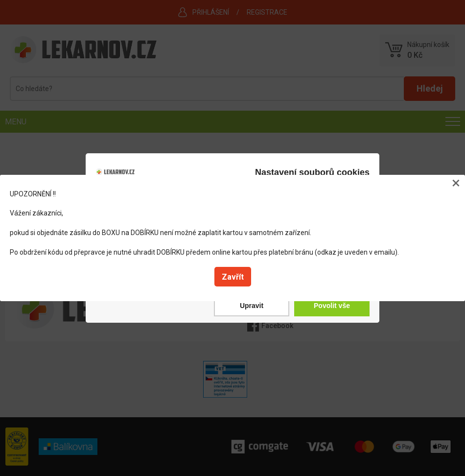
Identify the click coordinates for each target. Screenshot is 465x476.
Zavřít (233, 277)
